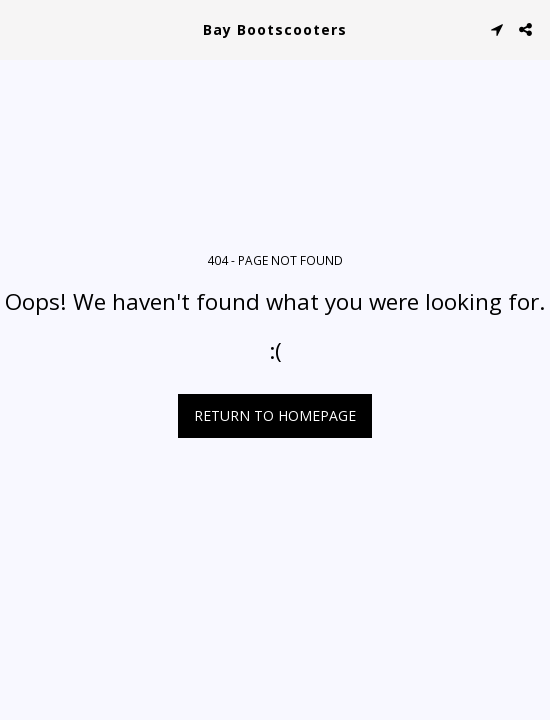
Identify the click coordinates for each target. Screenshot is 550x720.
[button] (22, 28)
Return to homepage (275, 415)
